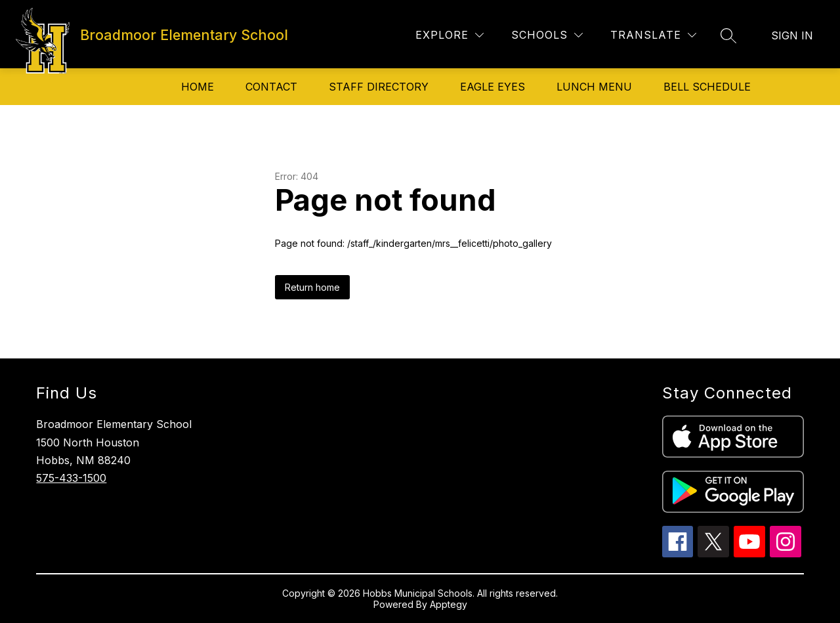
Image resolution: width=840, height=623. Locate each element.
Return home (312, 287)
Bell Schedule (707, 87)
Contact (271, 87)
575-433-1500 (71, 478)
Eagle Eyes (493, 87)
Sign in (792, 35)
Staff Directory (379, 87)
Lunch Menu (594, 87)
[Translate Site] (653, 35)
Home (198, 87)
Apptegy (449, 604)
